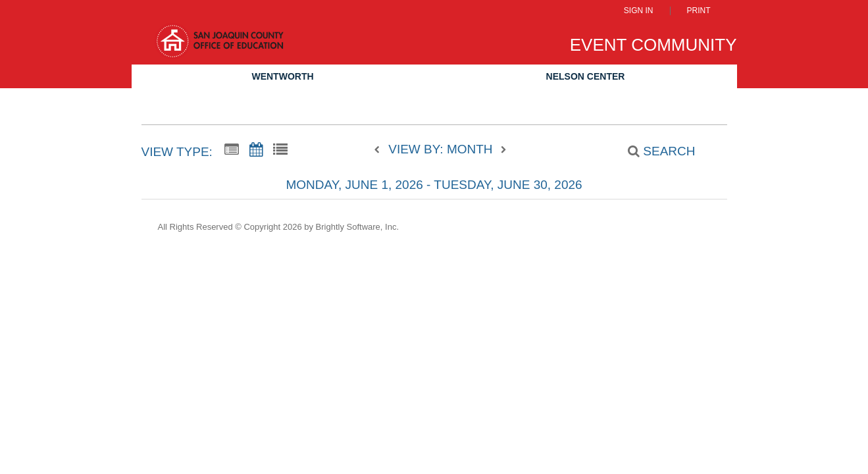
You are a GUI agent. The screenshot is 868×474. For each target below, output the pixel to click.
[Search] (654, 151)
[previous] (380, 150)
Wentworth (282, 76)
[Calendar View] (256, 150)
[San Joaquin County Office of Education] (219, 47)
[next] (503, 150)
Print (699, 11)
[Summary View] (232, 150)
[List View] (280, 150)
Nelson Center (586, 76)
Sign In (639, 11)
